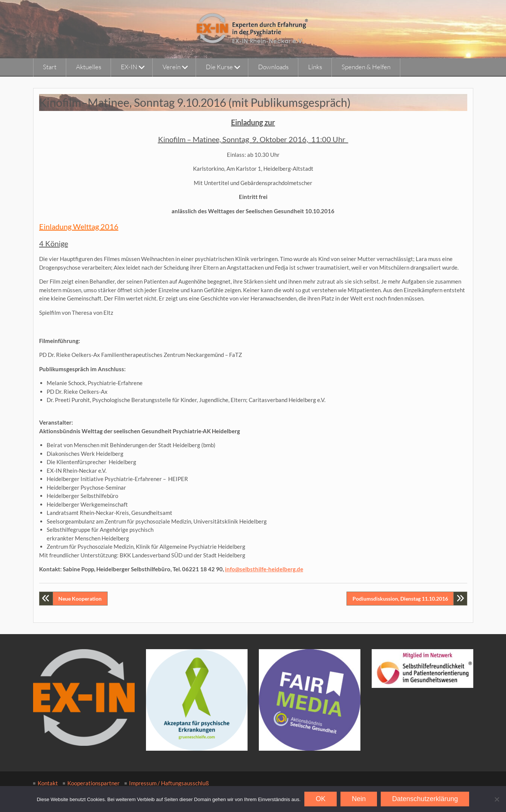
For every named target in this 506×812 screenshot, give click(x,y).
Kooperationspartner (93, 783)
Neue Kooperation (80, 599)
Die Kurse (219, 67)
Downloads (273, 67)
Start (50, 67)
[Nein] (497, 799)
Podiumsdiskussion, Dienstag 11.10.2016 (400, 599)
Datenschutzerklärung (425, 799)
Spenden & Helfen (366, 67)
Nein (359, 799)
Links (315, 67)
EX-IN (129, 67)
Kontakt (48, 783)
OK (321, 799)
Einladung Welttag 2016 (79, 226)
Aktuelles (89, 67)
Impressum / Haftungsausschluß (169, 783)
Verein (172, 67)
